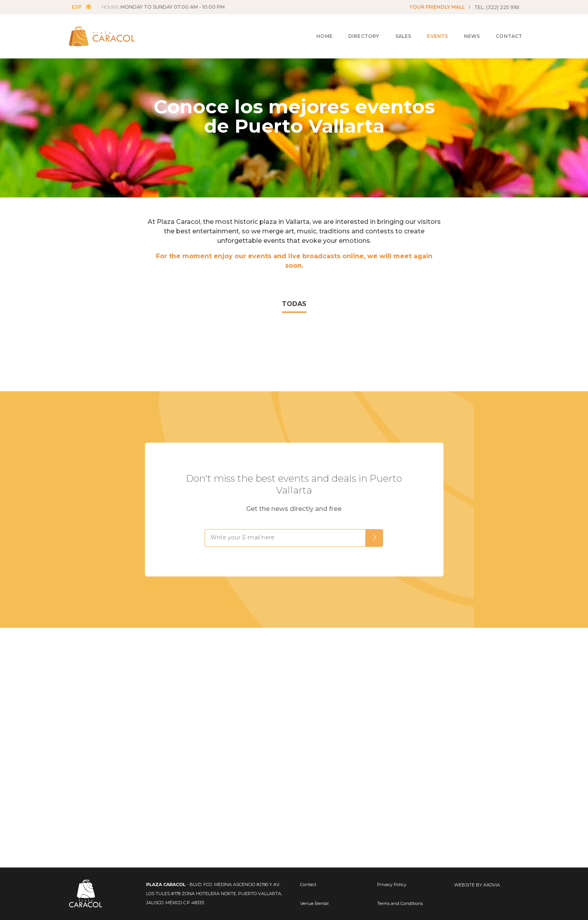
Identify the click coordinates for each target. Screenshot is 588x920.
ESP (85, 7)
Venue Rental (314, 903)
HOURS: (166, 7)
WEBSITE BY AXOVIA (477, 885)
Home (315, 28)
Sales (394, 28)
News (463, 28)
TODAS (294, 304)
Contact (500, 28)
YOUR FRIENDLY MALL (437, 7)
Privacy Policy (392, 884)
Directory (355, 28)
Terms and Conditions (400, 903)
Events (428, 28)
